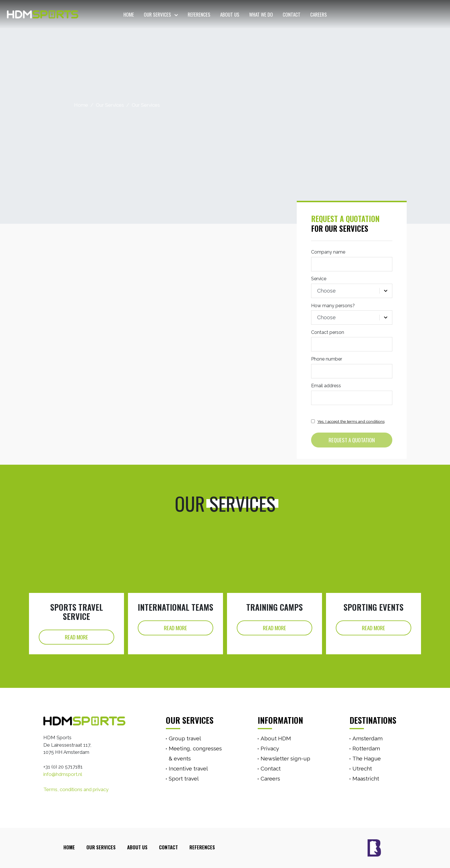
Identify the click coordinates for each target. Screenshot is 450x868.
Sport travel (184, 779)
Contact (292, 14)
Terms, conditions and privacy (76, 789)
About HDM (276, 738)
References (199, 14)
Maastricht (366, 779)
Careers (319, 14)
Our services (190, 720)
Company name (328, 252)
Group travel (185, 738)
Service (319, 279)
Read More (76, 637)
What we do (261, 14)
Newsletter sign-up (285, 758)
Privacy (270, 748)
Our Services (157, 14)
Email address (326, 386)
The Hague (367, 758)
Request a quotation (352, 440)
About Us (230, 14)
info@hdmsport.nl (63, 774)
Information (280, 720)
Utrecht (362, 768)
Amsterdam (367, 738)
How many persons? (333, 306)
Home (129, 14)
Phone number (327, 359)
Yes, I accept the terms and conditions (351, 421)
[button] (175, 15)
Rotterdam (366, 748)
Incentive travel (188, 768)
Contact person (328, 332)
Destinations (373, 720)
